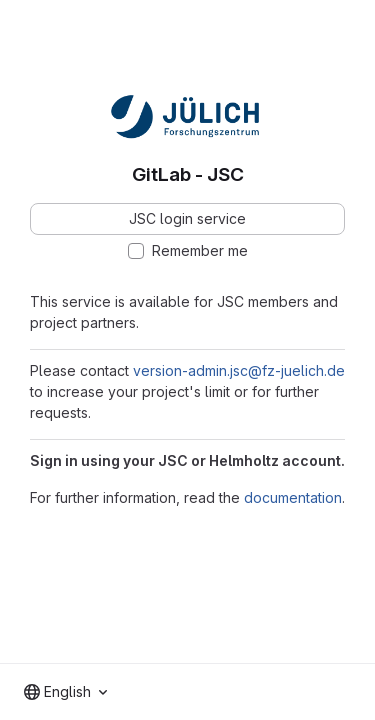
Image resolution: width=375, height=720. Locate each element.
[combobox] (65, 692)
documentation (293, 497)
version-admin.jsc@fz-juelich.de (239, 370)
